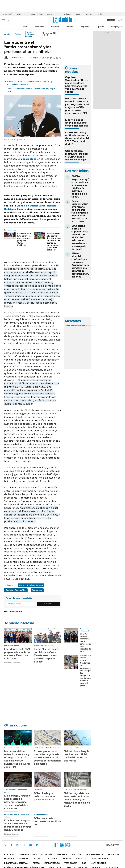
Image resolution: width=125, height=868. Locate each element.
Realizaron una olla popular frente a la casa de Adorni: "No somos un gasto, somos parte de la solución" (54, 242)
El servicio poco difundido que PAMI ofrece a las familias (77, 123)
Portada (9, 854)
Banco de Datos (94, 854)
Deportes (81, 859)
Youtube (30, 845)
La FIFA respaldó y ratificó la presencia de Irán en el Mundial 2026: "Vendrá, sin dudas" (77, 138)
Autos (36, 863)
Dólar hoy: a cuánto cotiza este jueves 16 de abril (48, 821)
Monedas (69, 326)
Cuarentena (37, 590)
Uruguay (115, 27)
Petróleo (100, 14)
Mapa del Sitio (98, 863)
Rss (84, 863)
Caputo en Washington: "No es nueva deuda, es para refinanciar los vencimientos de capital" (76, 84)
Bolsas (75, 326)
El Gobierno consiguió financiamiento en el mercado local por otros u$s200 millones (18, 825)
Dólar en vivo (22, 14)
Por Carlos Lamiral (11, 834)
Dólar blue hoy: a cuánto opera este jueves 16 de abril (44, 796)
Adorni (50, 14)
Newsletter (119, 26)
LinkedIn (24, 845)
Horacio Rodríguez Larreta (30, 34)
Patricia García (18, 58)
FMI (58, 14)
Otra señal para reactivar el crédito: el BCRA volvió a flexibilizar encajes (76, 155)
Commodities (83, 326)
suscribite (111, 20)
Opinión (100, 27)
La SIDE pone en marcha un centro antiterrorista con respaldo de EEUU (86, 643)
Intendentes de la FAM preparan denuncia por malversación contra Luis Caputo (17, 654)
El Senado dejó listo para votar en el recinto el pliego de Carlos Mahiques (24, 239)
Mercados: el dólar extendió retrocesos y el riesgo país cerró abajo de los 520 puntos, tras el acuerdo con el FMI (77, 106)
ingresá (119, 20)
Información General (16, 863)
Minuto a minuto (13, 748)
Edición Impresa (99, 859)
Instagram (17, 845)
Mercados (113, 854)
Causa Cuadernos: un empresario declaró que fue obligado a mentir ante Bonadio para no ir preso (80, 211)
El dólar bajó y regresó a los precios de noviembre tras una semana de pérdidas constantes (17, 802)
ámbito (7, 34)
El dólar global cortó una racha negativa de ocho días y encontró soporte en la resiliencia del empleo (48, 757)
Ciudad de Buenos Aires (31, 206)
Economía (39, 27)
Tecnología (71, 863)
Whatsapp (37, 845)
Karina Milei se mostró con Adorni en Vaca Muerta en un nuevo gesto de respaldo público (47, 655)
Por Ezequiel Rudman (12, 663)
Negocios (85, 27)
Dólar (25, 27)
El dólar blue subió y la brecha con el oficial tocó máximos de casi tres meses (76, 756)
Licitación (68, 14)
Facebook (12, 845)
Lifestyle (38, 859)
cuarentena (30, 159)
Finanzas (55, 27)
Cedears (92, 326)
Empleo (79, 14)
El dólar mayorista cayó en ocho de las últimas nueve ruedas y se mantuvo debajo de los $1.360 (80, 186)
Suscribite (48, 604)
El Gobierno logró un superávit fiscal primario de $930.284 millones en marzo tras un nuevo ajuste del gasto (80, 237)
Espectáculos (52, 863)
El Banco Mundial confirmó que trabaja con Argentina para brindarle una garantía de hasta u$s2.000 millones (80, 265)
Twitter (5, 845)
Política (70, 27)
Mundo (67, 859)
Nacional (53, 859)
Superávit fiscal (37, 14)
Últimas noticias (28, 854)
